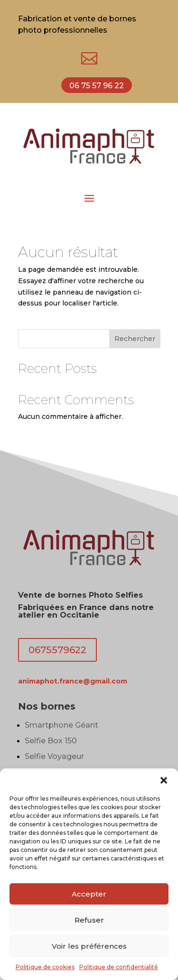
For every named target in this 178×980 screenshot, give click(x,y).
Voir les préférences (89, 946)
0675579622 (57, 650)
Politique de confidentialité (119, 967)
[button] (164, 780)
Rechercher (135, 339)
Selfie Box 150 (51, 741)
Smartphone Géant (61, 725)
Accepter (89, 894)
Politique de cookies (45, 967)
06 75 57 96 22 (97, 86)
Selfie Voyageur (54, 756)
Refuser (89, 920)
